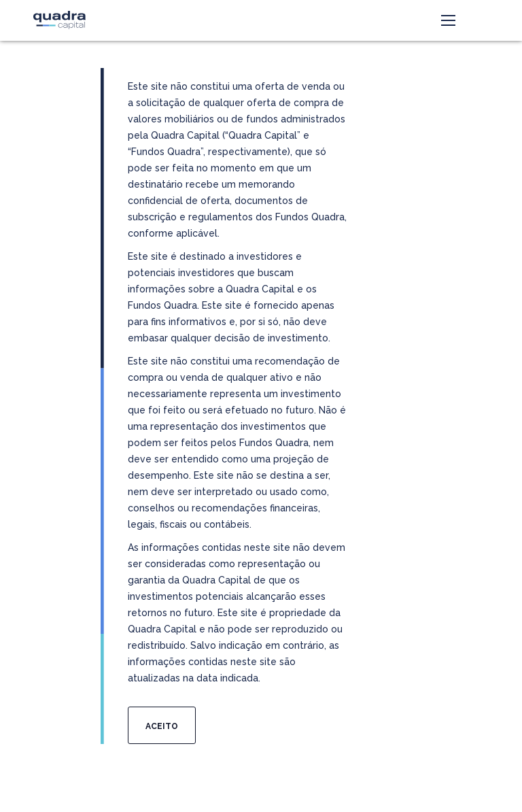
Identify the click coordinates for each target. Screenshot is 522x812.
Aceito (162, 726)
